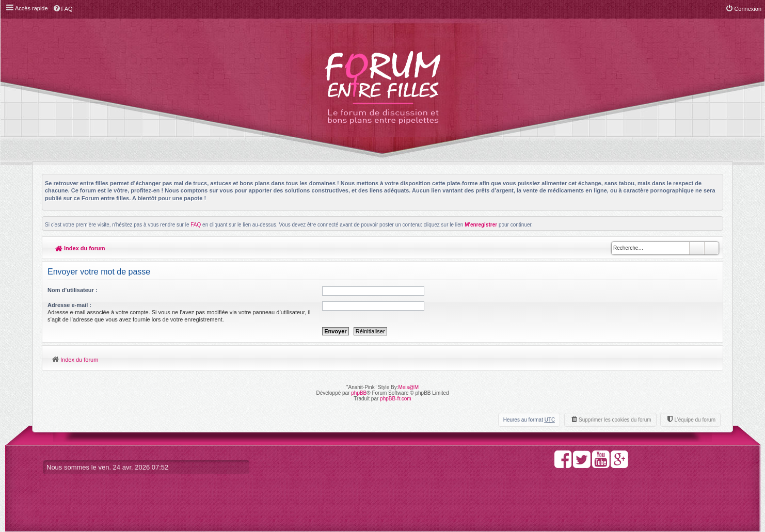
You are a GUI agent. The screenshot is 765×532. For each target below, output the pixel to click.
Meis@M (408, 387)
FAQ (196, 225)
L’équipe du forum (695, 420)
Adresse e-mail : (69, 305)
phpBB (359, 393)
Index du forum (80, 248)
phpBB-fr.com (396, 399)
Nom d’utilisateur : (73, 290)
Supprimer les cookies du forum (615, 420)
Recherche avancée (712, 248)
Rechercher (697, 248)
